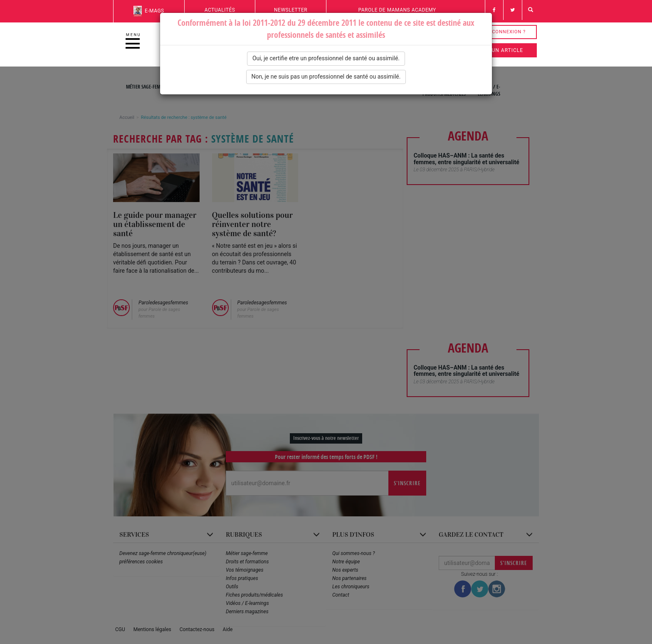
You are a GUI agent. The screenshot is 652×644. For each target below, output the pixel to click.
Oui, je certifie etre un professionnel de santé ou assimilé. (326, 58)
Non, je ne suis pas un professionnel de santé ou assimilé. (326, 76)
